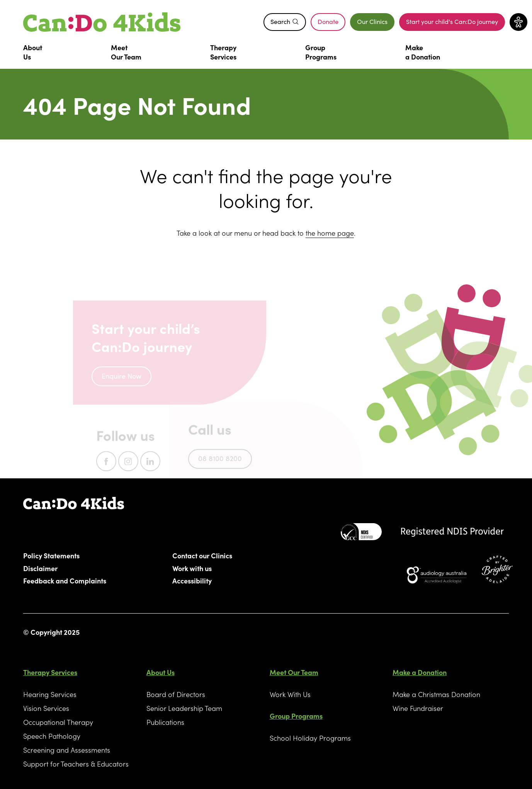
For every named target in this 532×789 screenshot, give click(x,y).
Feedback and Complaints (65, 580)
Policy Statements (52, 555)
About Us (161, 672)
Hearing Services (50, 694)
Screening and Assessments (67, 750)
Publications (165, 722)
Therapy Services (50, 672)
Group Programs (296, 716)
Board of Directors (176, 694)
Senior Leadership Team (184, 708)
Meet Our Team (294, 672)
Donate (331, 23)
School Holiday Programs (310, 738)
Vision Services (46, 708)
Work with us (192, 568)
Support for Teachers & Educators (76, 764)
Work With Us (290, 694)
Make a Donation (420, 672)
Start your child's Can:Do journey (456, 23)
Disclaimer (41, 568)
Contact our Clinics (202, 555)
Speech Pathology (52, 736)
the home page (330, 233)
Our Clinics (372, 21)
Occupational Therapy (58, 722)
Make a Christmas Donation (436, 694)
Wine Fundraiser (418, 708)
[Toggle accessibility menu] (518, 22)
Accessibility (192, 580)
